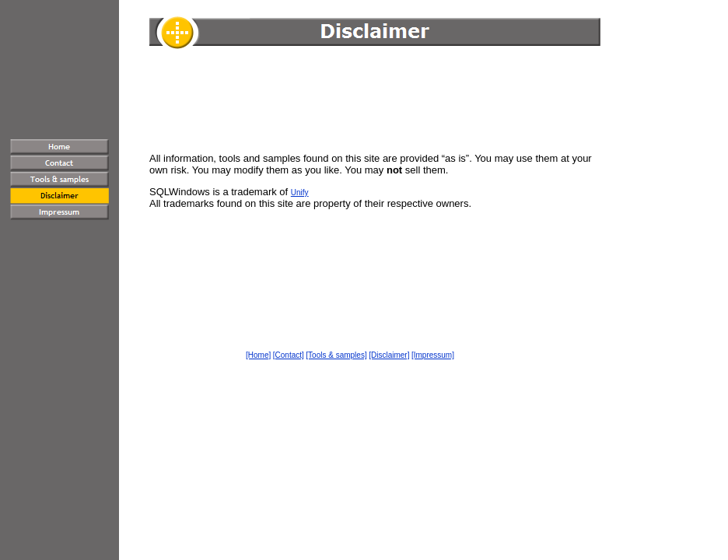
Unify (300, 192)
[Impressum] (433, 355)
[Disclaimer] (389, 355)
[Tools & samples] (336, 355)
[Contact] (289, 355)
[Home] (258, 355)
